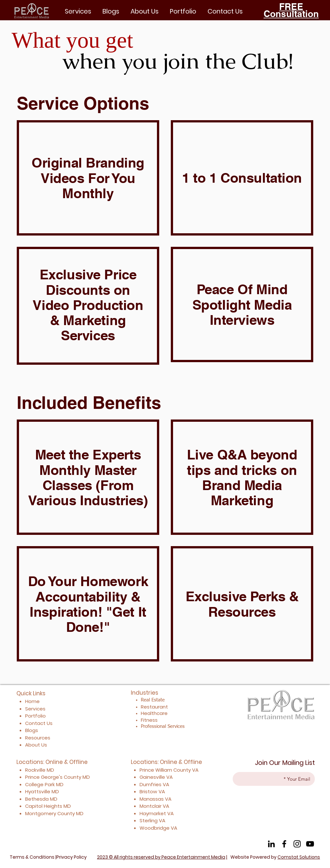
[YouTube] (310, 844)
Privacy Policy (72, 857)
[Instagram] (297, 844)
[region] (88, 178)
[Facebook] (284, 844)
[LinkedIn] (271, 844)
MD (86, 777)
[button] (183, 11)
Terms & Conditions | (33, 857)
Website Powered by (275, 857)
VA (195, 770)
